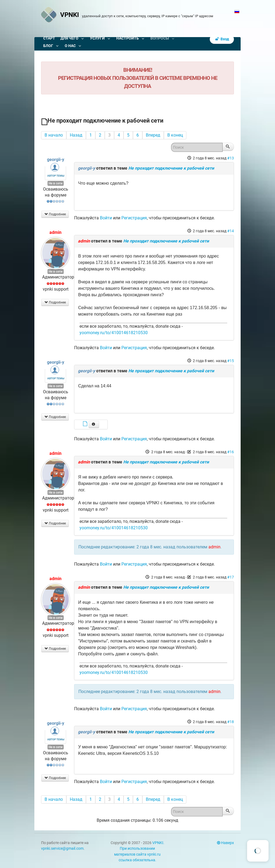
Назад (76, 135)
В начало (54, 135)
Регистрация (134, 218)
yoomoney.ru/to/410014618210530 (114, 333)
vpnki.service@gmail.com (62, 849)
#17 (231, 577)
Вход (222, 39)
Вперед (153, 135)
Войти (106, 218)
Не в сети (56, 183)
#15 (231, 361)
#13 (231, 158)
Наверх (225, 843)
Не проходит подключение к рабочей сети (171, 168)
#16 (231, 452)
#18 (231, 722)
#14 (231, 231)
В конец (175, 135)
